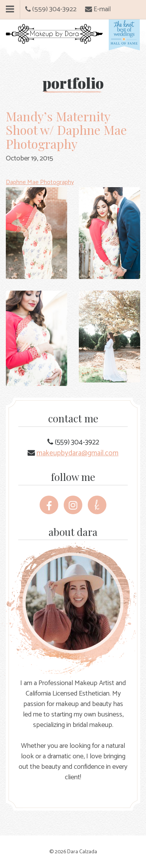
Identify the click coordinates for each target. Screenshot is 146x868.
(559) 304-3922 (51, 9)
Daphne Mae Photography (40, 182)
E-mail (98, 9)
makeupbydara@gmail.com (77, 453)
